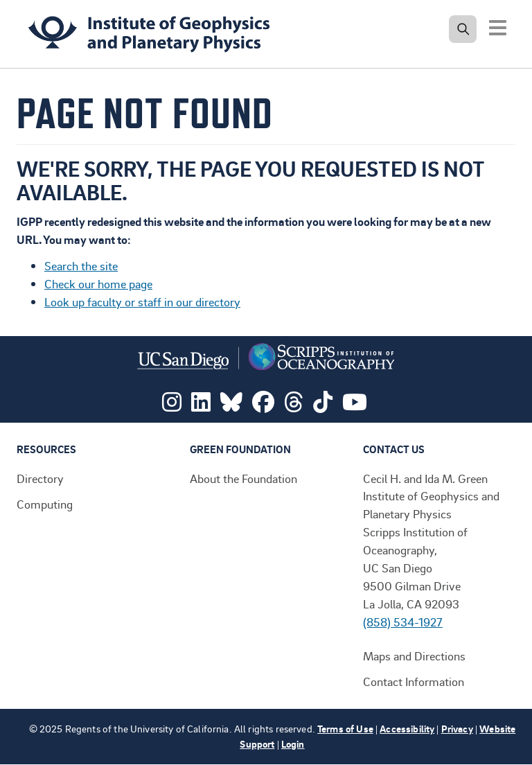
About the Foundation (243, 478)
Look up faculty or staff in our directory (142, 301)
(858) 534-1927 (403, 622)
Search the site (81, 265)
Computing (45, 504)
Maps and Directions (414, 656)
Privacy (457, 729)
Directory (40, 478)
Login (293, 744)
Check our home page (98, 283)
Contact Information (414, 681)
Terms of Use (345, 729)
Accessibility (407, 729)
